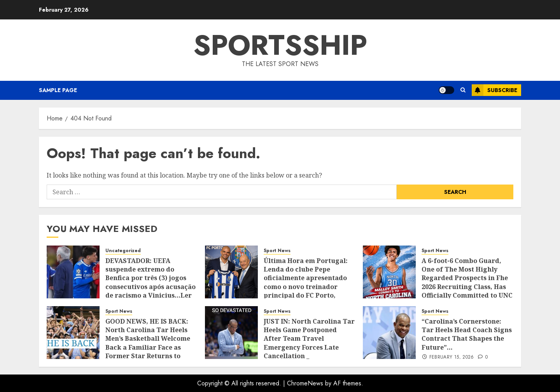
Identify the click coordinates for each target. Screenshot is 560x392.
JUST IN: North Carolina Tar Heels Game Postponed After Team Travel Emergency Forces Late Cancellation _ (309, 339)
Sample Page (58, 90)
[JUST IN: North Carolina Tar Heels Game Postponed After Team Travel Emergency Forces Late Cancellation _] (231, 333)
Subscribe (494, 90)
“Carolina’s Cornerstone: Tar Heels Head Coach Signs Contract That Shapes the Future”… (467, 334)
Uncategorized (123, 251)
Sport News (277, 251)
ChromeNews (305, 383)
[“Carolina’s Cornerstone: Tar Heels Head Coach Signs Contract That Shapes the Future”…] (389, 333)
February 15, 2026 (452, 357)
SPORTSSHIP (280, 45)
